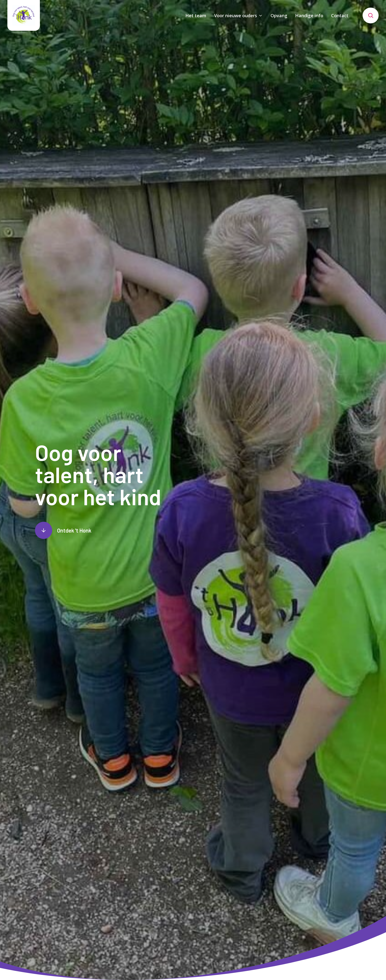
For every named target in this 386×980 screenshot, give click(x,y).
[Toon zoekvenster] (371, 15)
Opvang (279, 15)
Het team (196, 15)
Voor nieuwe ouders (236, 15)
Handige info (309, 15)
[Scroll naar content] (63, 530)
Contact (340, 15)
